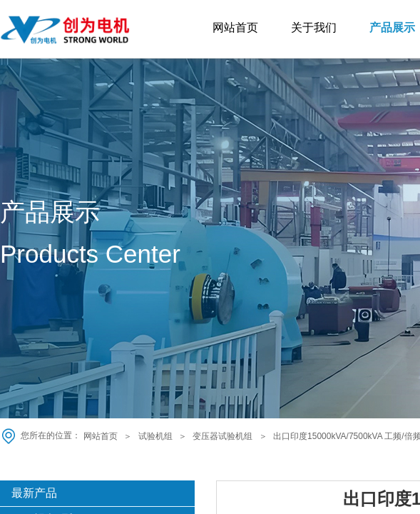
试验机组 (155, 436)
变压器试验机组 (222, 436)
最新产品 (34, 493)
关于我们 (314, 27)
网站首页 (235, 27)
